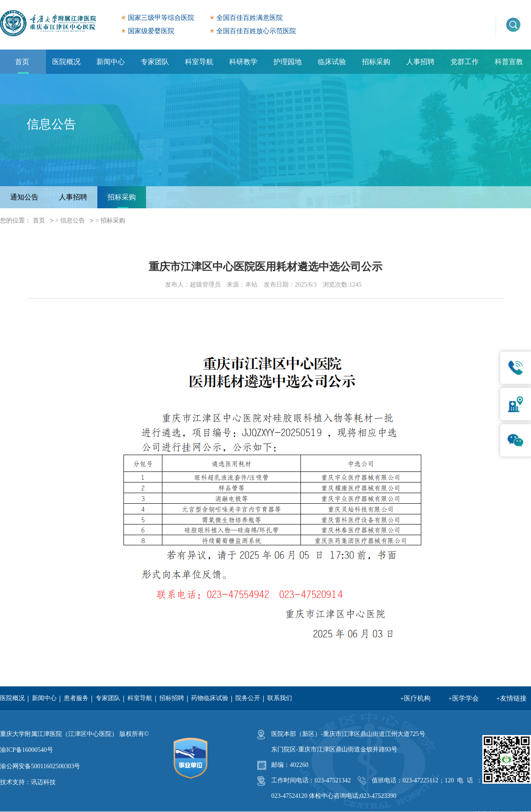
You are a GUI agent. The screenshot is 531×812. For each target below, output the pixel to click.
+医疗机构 (416, 698)
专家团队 (155, 62)
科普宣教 (509, 62)
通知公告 (24, 197)
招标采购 (376, 62)
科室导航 (199, 62)
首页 (22, 62)
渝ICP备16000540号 (27, 750)
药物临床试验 (210, 698)
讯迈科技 (43, 782)
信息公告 (73, 220)
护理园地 (288, 62)
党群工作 (465, 62)
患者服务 (76, 698)
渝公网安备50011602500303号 (40, 766)
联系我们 (280, 698)
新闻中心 (111, 62)
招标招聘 (172, 698)
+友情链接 (512, 698)
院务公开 (248, 698)
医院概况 (66, 62)
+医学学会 (463, 698)
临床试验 (332, 62)
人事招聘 (420, 62)
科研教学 (243, 62)
